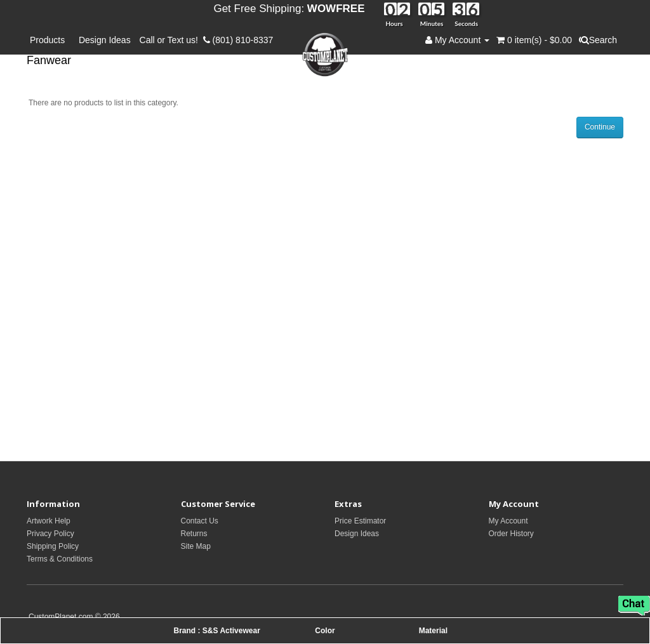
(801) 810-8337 (238, 40)
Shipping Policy (53, 546)
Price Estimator (360, 521)
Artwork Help (49, 521)
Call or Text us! (171, 40)
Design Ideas (105, 40)
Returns (194, 534)
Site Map (196, 546)
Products (50, 40)
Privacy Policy (50, 534)
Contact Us (200, 521)
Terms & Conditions (60, 559)
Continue (600, 127)
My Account (508, 521)
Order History (511, 534)
